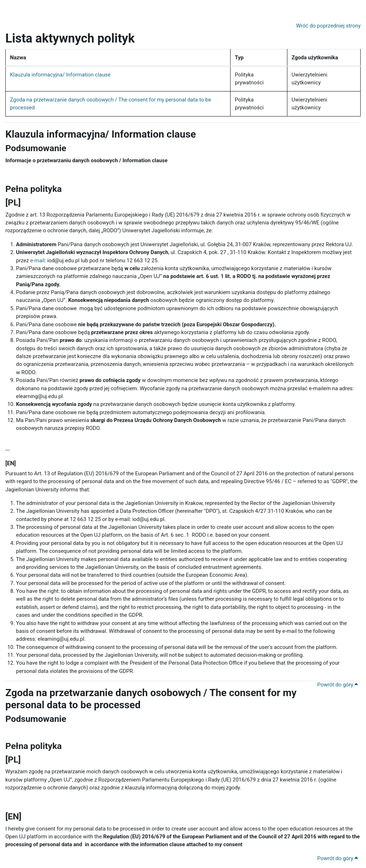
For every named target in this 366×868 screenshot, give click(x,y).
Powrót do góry (338, 685)
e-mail (38, 261)
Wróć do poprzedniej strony (328, 26)
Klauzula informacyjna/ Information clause (60, 75)
